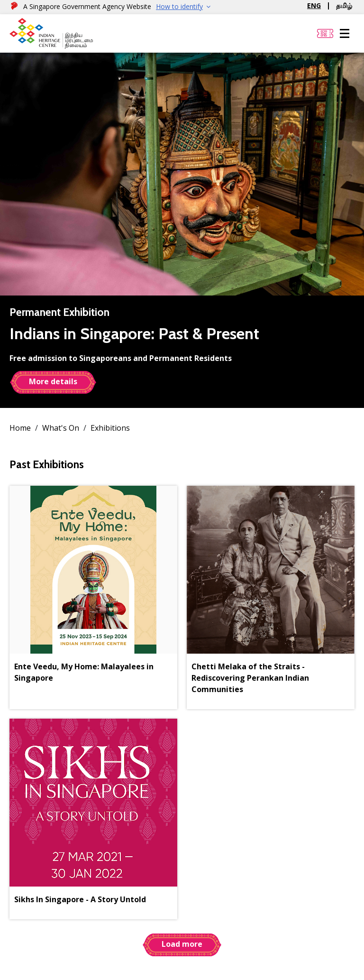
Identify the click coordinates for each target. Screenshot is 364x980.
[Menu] (345, 34)
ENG (314, 5)
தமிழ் (344, 5)
